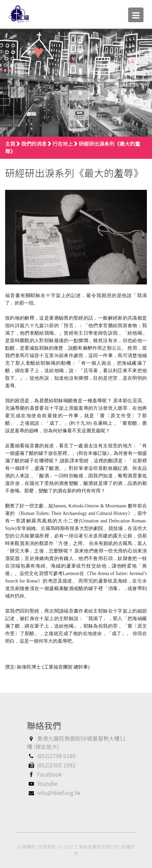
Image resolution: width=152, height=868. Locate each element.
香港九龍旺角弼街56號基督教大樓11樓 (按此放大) (76, 742)
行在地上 (63, 144)
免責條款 (47, 847)
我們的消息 (34, 144)
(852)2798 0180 (51, 756)
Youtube (42, 783)
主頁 (10, 144)
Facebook (44, 774)
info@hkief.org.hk (54, 793)
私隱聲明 (26, 847)
